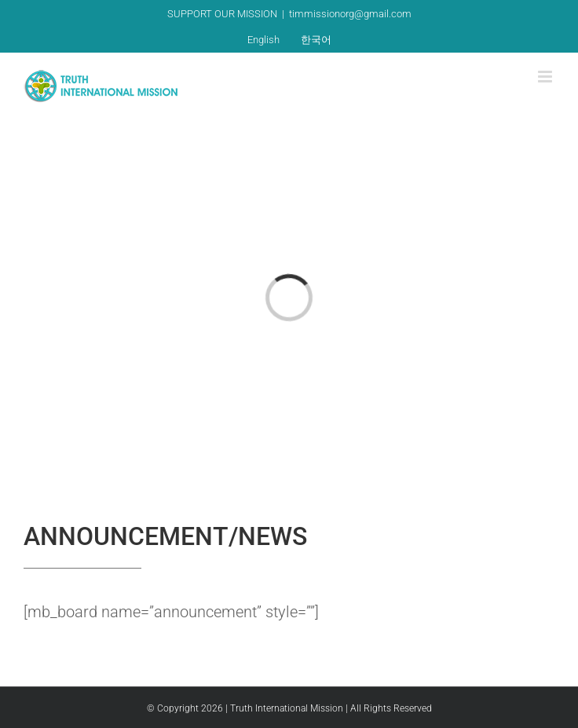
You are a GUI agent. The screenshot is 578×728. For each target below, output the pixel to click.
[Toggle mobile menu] (546, 77)
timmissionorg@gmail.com (350, 14)
